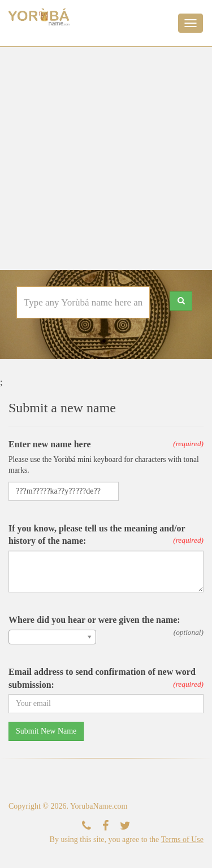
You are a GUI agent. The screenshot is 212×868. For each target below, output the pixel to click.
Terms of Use (182, 839)
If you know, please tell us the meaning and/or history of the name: (97, 535)
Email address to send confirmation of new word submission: (102, 678)
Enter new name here (50, 444)
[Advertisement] (106, 158)
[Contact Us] (86, 826)
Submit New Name (46, 731)
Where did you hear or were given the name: (94, 620)
